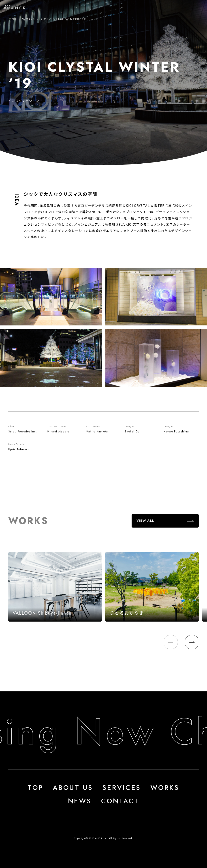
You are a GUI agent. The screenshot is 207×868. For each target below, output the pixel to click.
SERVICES (122, 788)
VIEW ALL (145, 521)
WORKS (29, 19)
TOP (13, 19)
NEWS (80, 801)
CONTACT (120, 801)
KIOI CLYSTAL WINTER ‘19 (63, 19)
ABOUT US (73, 788)
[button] (191, 642)
